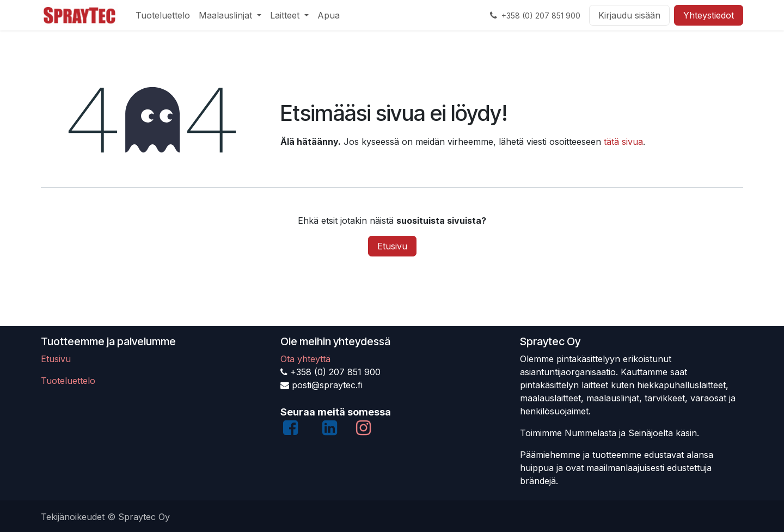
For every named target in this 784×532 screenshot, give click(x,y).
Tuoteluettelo (68, 381)
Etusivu (392, 246)
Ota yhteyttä (305, 359)
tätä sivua (623, 142)
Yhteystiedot (709, 15)
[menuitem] (163, 15)
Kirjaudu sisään (629, 15)
